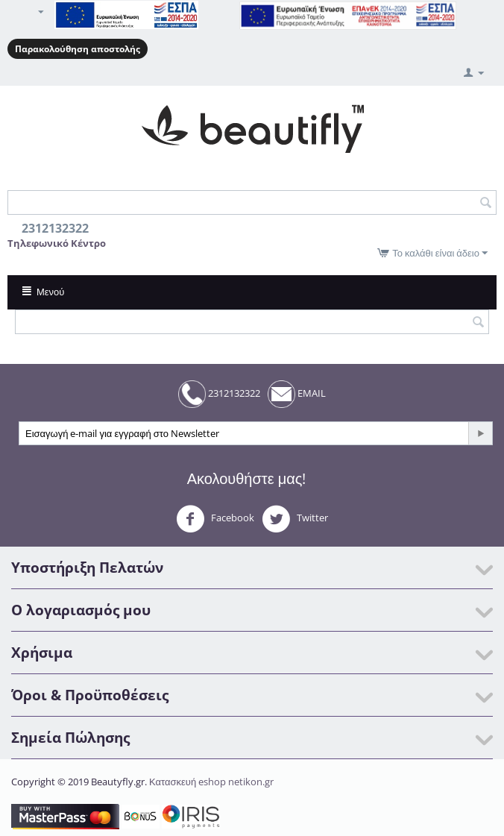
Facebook (215, 519)
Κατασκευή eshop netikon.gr (211, 782)
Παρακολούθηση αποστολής (78, 49)
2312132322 (219, 394)
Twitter (295, 519)
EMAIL (297, 394)
